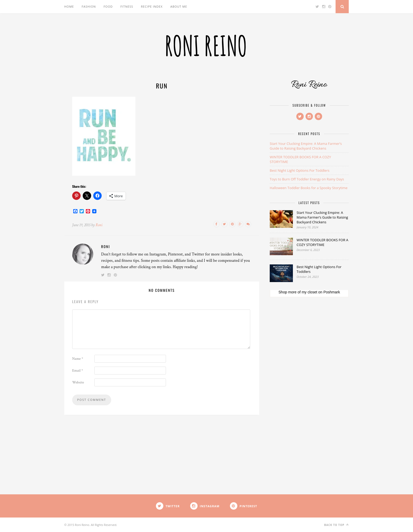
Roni (99, 225)
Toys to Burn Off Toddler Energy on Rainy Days (307, 179)
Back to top (336, 525)
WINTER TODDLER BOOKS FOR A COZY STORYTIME (322, 242)
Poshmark (332, 292)
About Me (179, 6)
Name (78, 359)
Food (108, 6)
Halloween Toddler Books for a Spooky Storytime (309, 188)
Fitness (127, 6)
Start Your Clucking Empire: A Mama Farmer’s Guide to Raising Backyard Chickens (306, 146)
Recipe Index (152, 6)
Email (78, 371)
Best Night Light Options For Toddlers (300, 170)
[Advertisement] (309, 387)
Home (69, 6)
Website (78, 382)
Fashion (89, 6)
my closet (309, 292)
